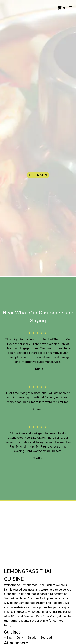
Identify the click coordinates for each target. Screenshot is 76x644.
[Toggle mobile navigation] (71, 8)
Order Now (38, 175)
